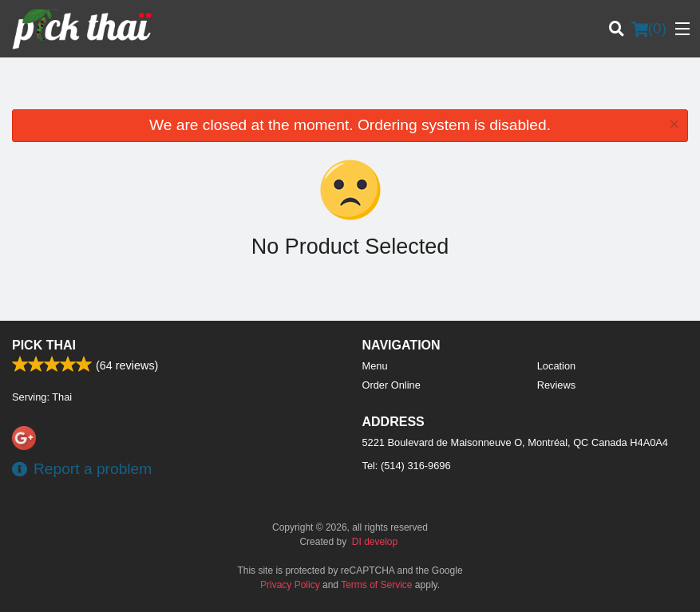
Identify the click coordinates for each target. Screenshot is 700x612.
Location (556, 366)
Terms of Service (376, 585)
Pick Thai (44, 345)
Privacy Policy (290, 585)
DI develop (375, 542)
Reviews (556, 385)
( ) (649, 29)
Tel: (407, 466)
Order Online (392, 385)
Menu (375, 366)
